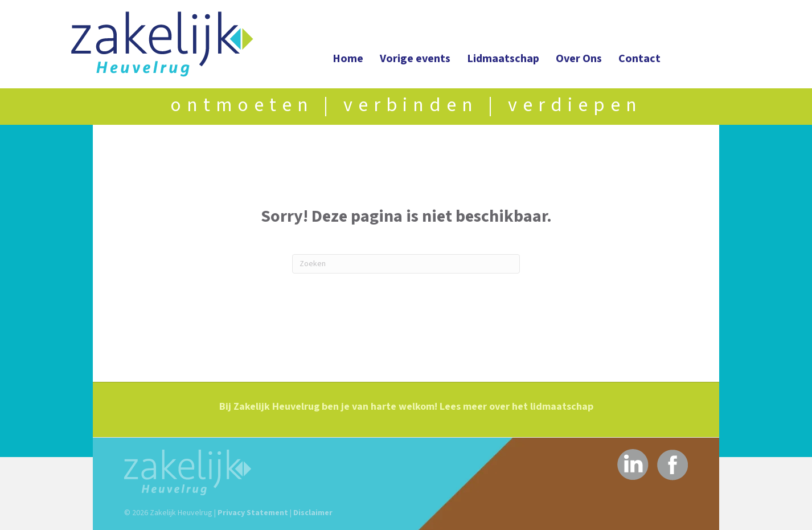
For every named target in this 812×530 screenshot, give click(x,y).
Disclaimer (313, 513)
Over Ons (579, 59)
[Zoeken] (406, 264)
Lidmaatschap (503, 59)
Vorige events (415, 59)
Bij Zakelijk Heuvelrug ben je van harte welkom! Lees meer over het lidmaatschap (406, 407)
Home (348, 59)
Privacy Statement (253, 513)
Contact (639, 59)
